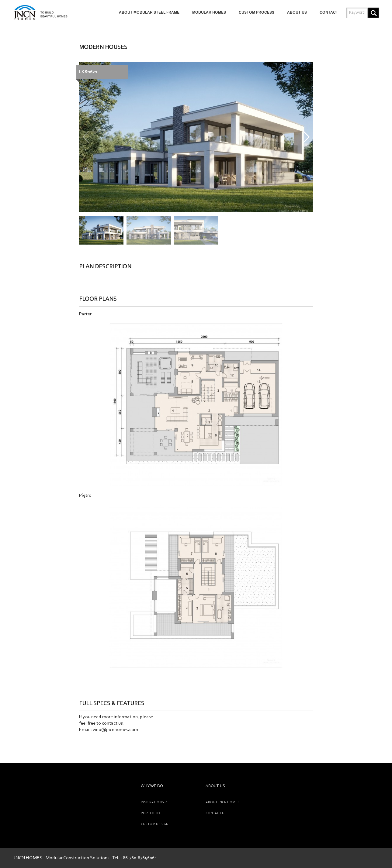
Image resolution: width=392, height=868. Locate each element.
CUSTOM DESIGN (155, 824)
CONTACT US (216, 813)
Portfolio (150, 813)
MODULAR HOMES (209, 12)
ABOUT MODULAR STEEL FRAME (149, 12)
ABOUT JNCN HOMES (223, 802)
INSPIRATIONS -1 (154, 802)
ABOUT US (297, 12)
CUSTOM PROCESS (257, 12)
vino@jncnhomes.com (115, 730)
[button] (306, 137)
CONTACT (329, 12)
